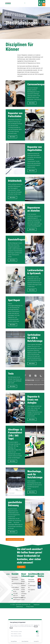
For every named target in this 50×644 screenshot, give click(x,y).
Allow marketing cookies (16, 636)
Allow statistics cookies (16, 634)
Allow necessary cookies (16, 632)
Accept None (14, 641)
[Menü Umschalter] (25, 4)
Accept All (36, 641)
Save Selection (25, 641)
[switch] (37, 632)
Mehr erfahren (32, 106)
